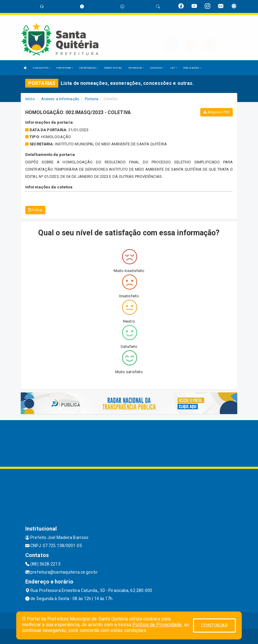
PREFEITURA (64, 68)
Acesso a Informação (60, 99)
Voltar (35, 210)
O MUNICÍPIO (41, 68)
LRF (174, 68)
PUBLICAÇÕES (192, 68)
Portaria (92, 99)
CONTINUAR (214, 625)
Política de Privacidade (157, 625)
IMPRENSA (136, 68)
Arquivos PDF (217, 112)
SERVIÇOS (157, 68)
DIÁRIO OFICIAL (113, 68)
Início (30, 99)
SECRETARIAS (89, 68)
